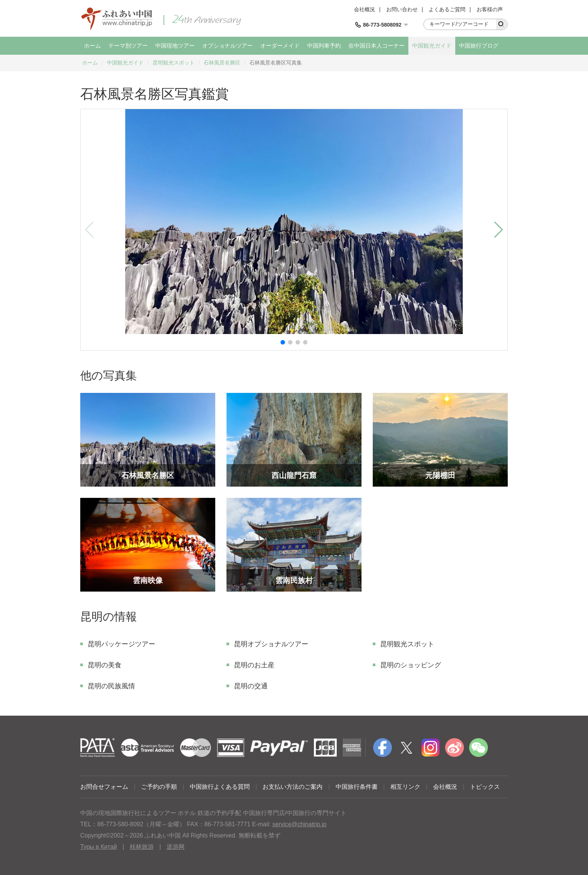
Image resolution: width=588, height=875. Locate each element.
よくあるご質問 (447, 9)
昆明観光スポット (174, 63)
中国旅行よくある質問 (220, 787)
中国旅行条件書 (357, 787)
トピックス (485, 787)
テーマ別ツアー (128, 46)
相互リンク (405, 787)
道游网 (175, 847)
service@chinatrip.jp (299, 824)
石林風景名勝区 (222, 63)
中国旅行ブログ (479, 46)
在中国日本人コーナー (376, 46)
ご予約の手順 (159, 787)
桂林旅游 (142, 847)
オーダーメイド (280, 46)
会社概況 (364, 9)
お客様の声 (490, 9)
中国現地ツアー (175, 46)
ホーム (92, 46)
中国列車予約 (324, 46)
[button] (283, 342)
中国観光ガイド (432, 46)
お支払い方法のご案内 (292, 787)
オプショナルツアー (227, 46)
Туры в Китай (99, 847)
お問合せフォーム (104, 787)
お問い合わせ (402, 9)
